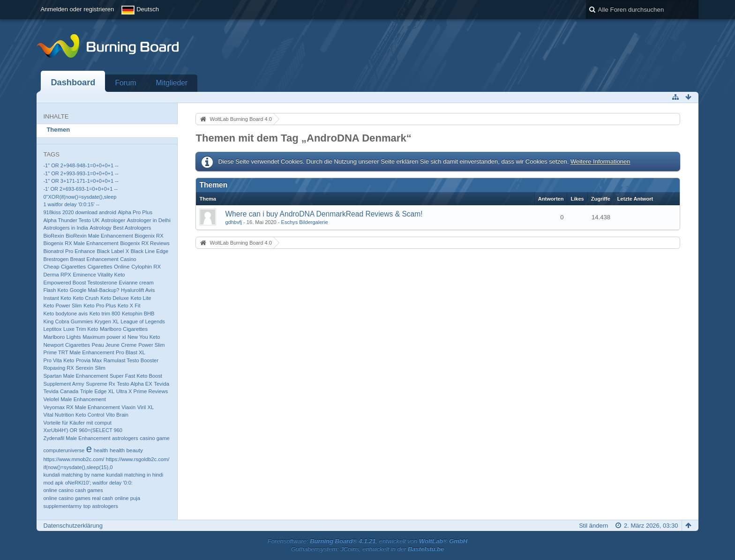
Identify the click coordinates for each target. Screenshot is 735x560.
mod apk (53, 483)
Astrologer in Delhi (149, 220)
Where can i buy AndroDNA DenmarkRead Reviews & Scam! (324, 214)
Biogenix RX (149, 236)
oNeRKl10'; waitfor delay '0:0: (99, 483)
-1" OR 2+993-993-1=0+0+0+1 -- (81, 173)
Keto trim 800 (105, 314)
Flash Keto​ (56, 290)
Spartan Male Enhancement (75, 376)
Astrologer (113, 220)
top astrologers (101, 506)
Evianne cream (136, 283)
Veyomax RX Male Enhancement (81, 407)
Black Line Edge (150, 251)
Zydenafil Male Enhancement (77, 438)
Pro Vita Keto (59, 360)
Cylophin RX (146, 267)
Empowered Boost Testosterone (80, 283)
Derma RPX (57, 275)
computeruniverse (64, 450)
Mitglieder (172, 83)
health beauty (126, 450)
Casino (128, 259)
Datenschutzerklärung (73, 526)
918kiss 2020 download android (79, 212)
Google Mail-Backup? (95, 290)
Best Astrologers (132, 228)
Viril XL (146, 407)
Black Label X (113, 251)
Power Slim (151, 345)
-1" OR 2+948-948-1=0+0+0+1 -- (81, 165)
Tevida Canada (61, 391)
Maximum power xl (104, 337)
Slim (100, 368)
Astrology (100, 228)
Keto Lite (141, 298)
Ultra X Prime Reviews (142, 391)
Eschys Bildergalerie (305, 222)
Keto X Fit (129, 306)
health (101, 450)
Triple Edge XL (97, 391)
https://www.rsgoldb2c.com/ (138, 459)
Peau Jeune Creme (114, 345)
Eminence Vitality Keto (99, 275)
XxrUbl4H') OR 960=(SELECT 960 (83, 430)
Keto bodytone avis (65, 314)
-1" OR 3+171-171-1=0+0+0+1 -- (81, 181)
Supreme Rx (100, 384)
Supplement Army (64, 384)
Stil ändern (593, 526)
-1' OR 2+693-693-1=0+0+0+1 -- (80, 189)
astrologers (125, 438)
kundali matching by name (74, 475)
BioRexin (53, 236)
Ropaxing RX (58, 368)
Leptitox (52, 329)
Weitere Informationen (600, 161)
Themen (58, 130)
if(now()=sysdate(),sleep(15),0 (78, 467)
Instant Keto (57, 298)
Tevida (161, 384)
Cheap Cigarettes (64, 266)
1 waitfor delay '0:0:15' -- (71, 204)
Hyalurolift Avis (138, 290)
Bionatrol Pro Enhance (69, 251)
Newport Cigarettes (67, 345)
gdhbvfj (233, 222)
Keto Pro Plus (100, 306)
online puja (127, 498)
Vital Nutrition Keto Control (74, 415)
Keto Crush (86, 298)
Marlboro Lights (62, 337)
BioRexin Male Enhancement (99, 236)
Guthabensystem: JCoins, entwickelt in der (368, 549)
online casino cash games (73, 490)
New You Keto (144, 337)
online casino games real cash (78, 498)
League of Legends (143, 321)
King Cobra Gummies (68, 321)
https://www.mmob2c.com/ (74, 459)
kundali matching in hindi (135, 475)
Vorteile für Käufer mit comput (77, 423)
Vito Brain (117, 415)
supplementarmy (62, 506)
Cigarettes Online (109, 266)
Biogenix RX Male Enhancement (81, 243)
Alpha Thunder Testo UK (71, 220)
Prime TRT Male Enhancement (79, 352)
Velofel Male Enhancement (74, 399)
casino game (155, 438)
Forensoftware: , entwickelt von (367, 541)
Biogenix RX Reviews (145, 243)
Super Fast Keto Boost (136, 376)
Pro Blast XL (131, 352)
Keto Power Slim (62, 306)
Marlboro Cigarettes (124, 329)
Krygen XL (107, 321)
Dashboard (73, 82)
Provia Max (89, 360)
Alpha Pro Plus (135, 212)
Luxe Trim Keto (81, 329)
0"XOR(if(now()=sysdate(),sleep (80, 197)
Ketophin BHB (138, 314)
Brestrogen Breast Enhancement (81, 259)
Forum (125, 83)
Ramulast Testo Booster (131, 360)
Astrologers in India (65, 228)
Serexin (84, 368)
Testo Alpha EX (134, 384)
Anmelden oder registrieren (77, 9)
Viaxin (128, 407)
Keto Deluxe (115, 298)
